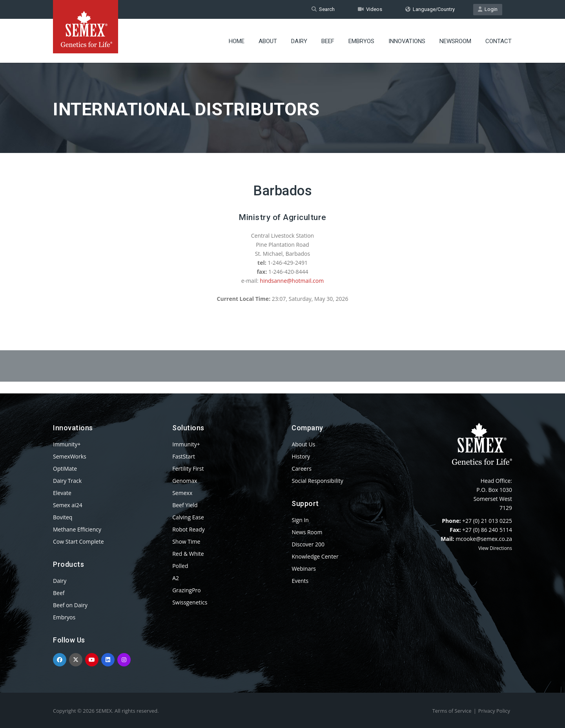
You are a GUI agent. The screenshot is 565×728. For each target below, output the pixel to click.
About (268, 41)
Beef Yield (185, 505)
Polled (180, 566)
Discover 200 (308, 544)
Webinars (304, 569)
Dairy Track (67, 481)
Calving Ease (188, 517)
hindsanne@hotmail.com (292, 281)
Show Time (186, 541)
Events (300, 581)
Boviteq (63, 517)
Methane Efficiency (77, 529)
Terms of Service (452, 711)
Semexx (182, 493)
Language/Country (430, 9)
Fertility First (188, 469)
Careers (301, 469)
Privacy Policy (494, 711)
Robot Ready (189, 529)
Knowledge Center (315, 556)
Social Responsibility (317, 481)
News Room (307, 532)
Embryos (361, 41)
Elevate (62, 493)
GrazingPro (187, 590)
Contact (498, 41)
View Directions (495, 548)
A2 (176, 578)
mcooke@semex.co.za (484, 539)
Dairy (299, 41)
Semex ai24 (68, 505)
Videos (370, 9)
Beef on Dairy (70, 605)
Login (488, 9)
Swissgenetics (190, 602)
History (301, 456)
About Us (303, 444)
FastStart (184, 456)
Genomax (185, 481)
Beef (328, 41)
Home (237, 41)
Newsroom (455, 41)
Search (323, 9)
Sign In (300, 520)
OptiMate (65, 469)
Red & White (188, 554)
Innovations (407, 41)
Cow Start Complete (78, 541)
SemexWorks (70, 456)
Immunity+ (67, 444)
